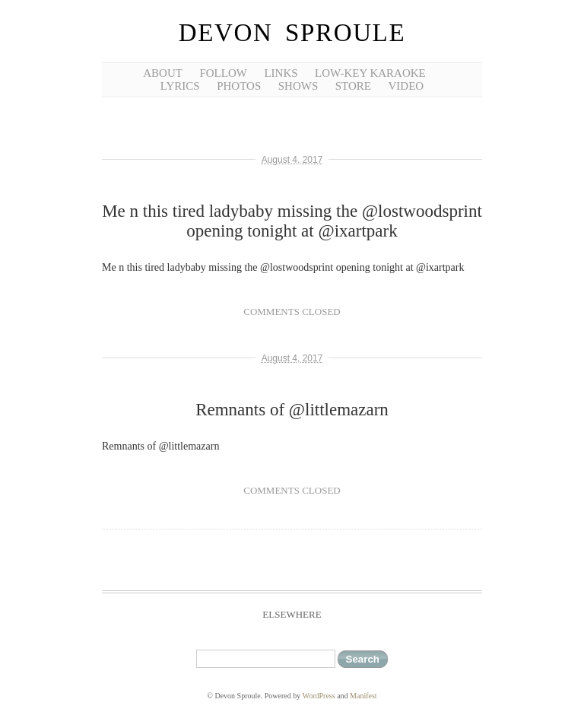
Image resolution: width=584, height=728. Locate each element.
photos (239, 86)
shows (298, 86)
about (163, 73)
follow (223, 73)
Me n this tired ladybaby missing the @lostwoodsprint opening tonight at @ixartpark (292, 221)
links (281, 73)
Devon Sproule (292, 33)
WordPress (319, 696)
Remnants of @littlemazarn (292, 410)
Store (353, 86)
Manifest (363, 696)
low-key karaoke (370, 73)
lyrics (180, 86)
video (406, 86)
